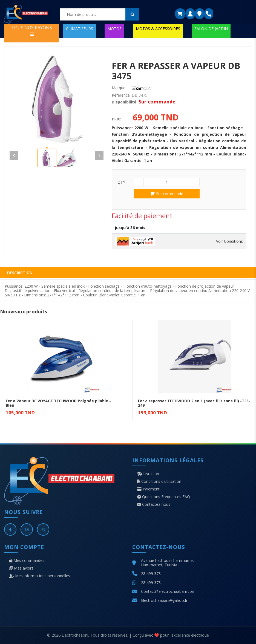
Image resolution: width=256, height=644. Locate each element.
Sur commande (167, 194)
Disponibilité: (125, 102)
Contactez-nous (154, 504)
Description (20, 273)
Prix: (116, 119)
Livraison (148, 474)
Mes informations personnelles (40, 576)
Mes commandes (27, 561)
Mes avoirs (21, 568)
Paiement (148, 489)
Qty (121, 182)
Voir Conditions (229, 241)
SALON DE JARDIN (211, 29)
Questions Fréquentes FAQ (164, 497)
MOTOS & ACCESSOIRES (158, 29)
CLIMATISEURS (80, 29)
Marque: (119, 88)
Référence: (121, 95)
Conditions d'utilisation (159, 481)
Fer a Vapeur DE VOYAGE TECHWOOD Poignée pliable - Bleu (58, 403)
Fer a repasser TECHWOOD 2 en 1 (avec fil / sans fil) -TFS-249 (194, 403)
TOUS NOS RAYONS (32, 31)
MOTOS (114, 29)
